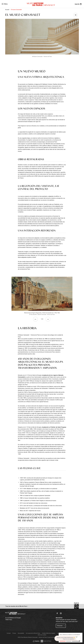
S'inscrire (61, 626)
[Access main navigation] (4, 4)
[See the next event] (48, 319)
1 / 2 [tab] (42, 319)
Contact (9, 633)
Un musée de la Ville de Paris (33, 633)
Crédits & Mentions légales (49, 633)
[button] (76, 15)
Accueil (7, 10)
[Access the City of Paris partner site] (46, 641)
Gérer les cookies (42, 635)
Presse (14, 633)
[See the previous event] (36, 319)
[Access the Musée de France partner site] (36, 641)
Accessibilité (21, 633)
